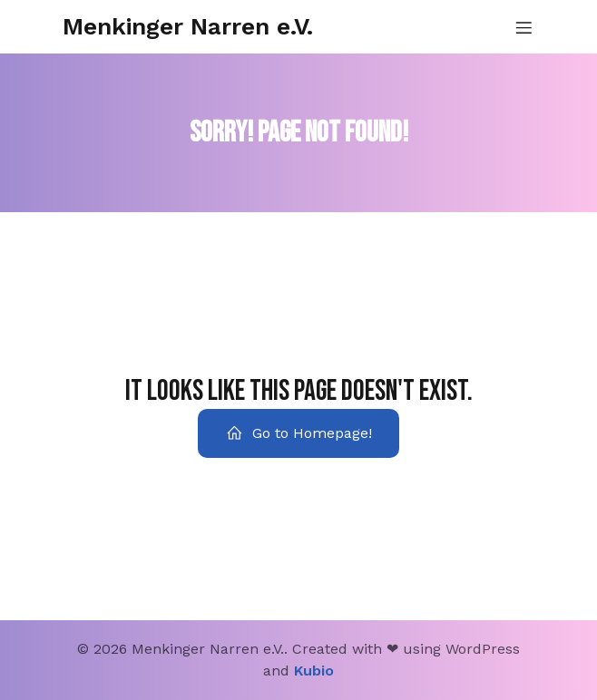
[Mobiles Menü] (524, 27)
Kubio (314, 671)
